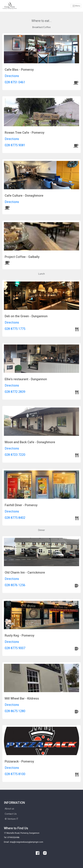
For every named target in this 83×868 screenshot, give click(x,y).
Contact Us (11, 814)
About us (9, 809)
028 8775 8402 (15, 518)
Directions (12, 76)
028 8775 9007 (15, 648)
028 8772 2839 (15, 392)
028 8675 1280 (15, 711)
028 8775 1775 (15, 329)
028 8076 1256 (15, 585)
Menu (76, 6)
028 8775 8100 (15, 774)
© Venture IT (11, 819)
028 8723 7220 (15, 455)
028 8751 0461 (15, 82)
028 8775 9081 (15, 145)
